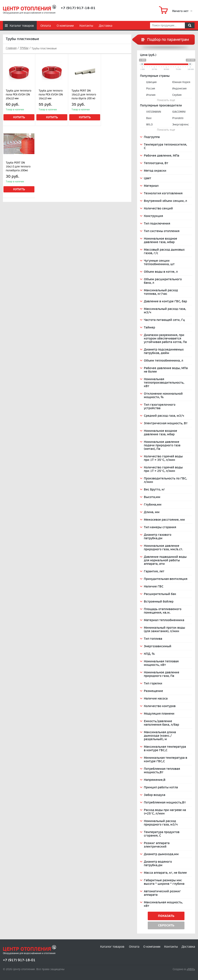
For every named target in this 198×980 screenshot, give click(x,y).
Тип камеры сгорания (160, 527)
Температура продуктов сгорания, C (162, 834)
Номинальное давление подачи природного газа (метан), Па (162, 445)
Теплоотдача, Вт (156, 163)
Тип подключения (157, 224)
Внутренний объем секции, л (165, 201)
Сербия (177, 95)
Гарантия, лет (154, 571)
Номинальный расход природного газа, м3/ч (161, 823)
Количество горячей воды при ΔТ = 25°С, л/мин (163, 469)
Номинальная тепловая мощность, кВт (161, 663)
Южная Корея (181, 82)
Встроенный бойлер (159, 602)
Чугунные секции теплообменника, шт (159, 262)
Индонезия (179, 89)
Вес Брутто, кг (154, 490)
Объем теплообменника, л (163, 361)
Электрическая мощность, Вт (166, 423)
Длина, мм (152, 512)
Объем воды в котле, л (161, 272)
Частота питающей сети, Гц (164, 320)
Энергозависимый (158, 646)
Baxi (149, 118)
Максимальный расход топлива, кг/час (161, 292)
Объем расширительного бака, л (163, 281)
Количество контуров (160, 706)
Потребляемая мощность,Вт (165, 803)
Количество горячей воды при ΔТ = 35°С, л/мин (163, 458)
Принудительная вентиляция (166, 579)
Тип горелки (153, 683)
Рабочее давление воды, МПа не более (166, 370)
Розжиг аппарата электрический (157, 845)
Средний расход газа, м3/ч (164, 416)
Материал (151, 186)
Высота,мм (152, 497)
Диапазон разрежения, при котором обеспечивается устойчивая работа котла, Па (165, 339)
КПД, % (149, 654)
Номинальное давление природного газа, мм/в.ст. (163, 548)
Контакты (86, 26)
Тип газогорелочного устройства (160, 406)
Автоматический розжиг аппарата (162, 893)
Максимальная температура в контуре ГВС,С (165, 749)
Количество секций (158, 208)
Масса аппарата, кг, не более (165, 873)
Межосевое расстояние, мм (164, 520)
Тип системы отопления (162, 231)
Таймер (149, 328)
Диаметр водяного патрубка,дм (158, 863)
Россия (151, 89)
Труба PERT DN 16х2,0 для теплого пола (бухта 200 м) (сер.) (84, 95)
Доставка (106, 26)
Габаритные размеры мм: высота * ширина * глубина (164, 882)
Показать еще (166, 100)
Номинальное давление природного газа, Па (162, 674)
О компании (65, 26)
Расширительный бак (160, 594)
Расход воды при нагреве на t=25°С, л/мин (165, 812)
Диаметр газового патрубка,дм (158, 537)
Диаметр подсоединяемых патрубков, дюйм (164, 351)
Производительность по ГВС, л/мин (165, 480)
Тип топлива (153, 639)
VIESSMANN (154, 112)
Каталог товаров (22, 26)
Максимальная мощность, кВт (163, 904)
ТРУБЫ (24, 48)
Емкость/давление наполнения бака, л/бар (161, 723)
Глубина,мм (153, 505)
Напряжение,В (155, 780)
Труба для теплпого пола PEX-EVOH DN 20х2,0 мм (19, 95)
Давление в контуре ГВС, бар (165, 301)
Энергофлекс (181, 125)
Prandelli (178, 118)
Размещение (153, 691)
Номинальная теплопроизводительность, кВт (164, 383)
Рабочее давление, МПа (162, 156)
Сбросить (166, 925)
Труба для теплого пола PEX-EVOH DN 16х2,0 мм (51, 95)
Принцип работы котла (161, 787)
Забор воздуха (155, 795)
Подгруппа (152, 137)
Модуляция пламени (159, 714)
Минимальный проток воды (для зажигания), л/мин (164, 629)
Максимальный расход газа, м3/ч (165, 311)
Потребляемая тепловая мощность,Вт (162, 771)
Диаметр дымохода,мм (161, 854)
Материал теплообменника (164, 620)
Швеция (151, 82)
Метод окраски (155, 171)
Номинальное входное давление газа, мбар (160, 240)
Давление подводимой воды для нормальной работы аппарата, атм (165, 560)
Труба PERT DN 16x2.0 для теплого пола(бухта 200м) (18, 167)
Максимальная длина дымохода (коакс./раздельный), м (160, 736)
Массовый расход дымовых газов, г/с (164, 251)
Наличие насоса (156, 699)
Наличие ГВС (154, 586)
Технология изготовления (163, 193)
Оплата (46, 26)
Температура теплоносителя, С (165, 146)
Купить (19, 117)
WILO (149, 125)
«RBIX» (191, 969)
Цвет (148, 178)
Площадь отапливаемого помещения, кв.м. (163, 611)
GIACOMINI (179, 112)
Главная (11, 48)
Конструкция (153, 216)
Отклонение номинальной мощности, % (163, 395)
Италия (151, 95)
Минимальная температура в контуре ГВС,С (166, 760)
